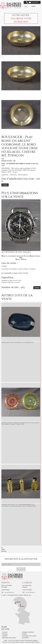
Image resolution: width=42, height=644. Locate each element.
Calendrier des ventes (29, 636)
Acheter (5, 636)
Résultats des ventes (9, 638)
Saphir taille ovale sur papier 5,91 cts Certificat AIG (18, 342)
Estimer (5, 634)
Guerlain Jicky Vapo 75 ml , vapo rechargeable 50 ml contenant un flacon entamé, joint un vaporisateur (19, 505)
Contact (32, 2)
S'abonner (21, 569)
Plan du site (6, 642)
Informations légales (31, 640)
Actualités (25, 638)
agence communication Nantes (30, 642)
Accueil (5, 632)
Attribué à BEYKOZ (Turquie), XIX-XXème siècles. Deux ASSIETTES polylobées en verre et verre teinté (20, 424)
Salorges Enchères (28, 632)
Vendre (24, 634)
